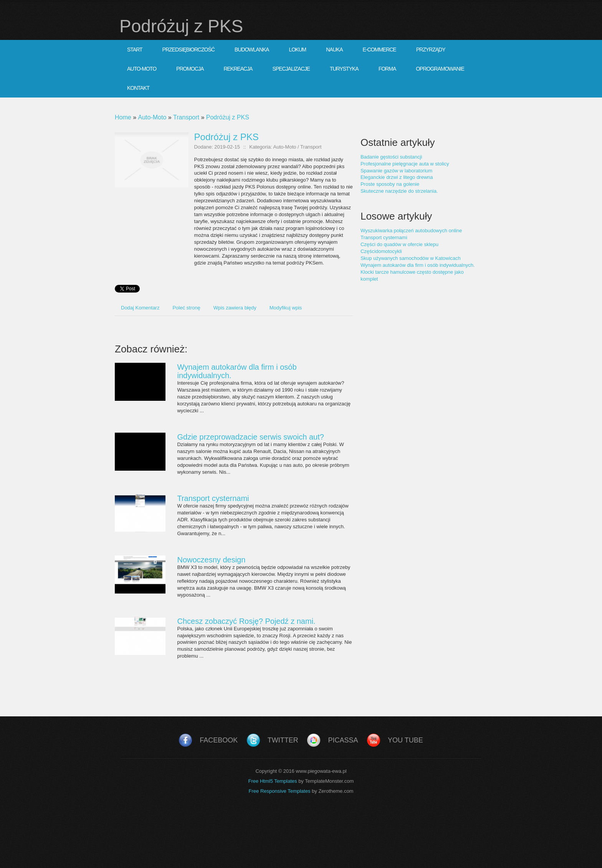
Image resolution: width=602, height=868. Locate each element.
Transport (186, 117)
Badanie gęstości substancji (391, 157)
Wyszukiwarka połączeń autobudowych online (411, 231)
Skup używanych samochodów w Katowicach (411, 258)
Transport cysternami (213, 498)
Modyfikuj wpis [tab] (286, 308)
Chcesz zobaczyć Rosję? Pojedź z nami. (246, 621)
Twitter (283, 740)
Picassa (343, 740)
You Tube (405, 740)
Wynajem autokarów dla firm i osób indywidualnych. (418, 265)
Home (123, 117)
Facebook (219, 740)
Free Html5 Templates (273, 781)
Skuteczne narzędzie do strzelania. (399, 191)
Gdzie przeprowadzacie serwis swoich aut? (250, 437)
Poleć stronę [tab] (186, 308)
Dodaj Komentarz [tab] (140, 308)
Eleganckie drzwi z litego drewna (397, 177)
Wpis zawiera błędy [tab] (235, 308)
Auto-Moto (152, 117)
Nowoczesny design (211, 560)
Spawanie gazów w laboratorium (396, 171)
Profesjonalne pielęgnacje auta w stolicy (405, 164)
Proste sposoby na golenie (390, 184)
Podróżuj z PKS (228, 117)
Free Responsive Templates (280, 791)
